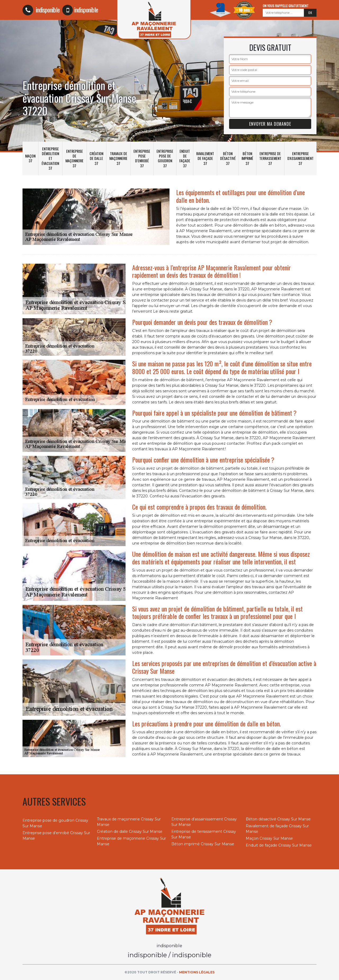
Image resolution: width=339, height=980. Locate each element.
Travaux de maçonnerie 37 (118, 158)
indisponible (41, 10)
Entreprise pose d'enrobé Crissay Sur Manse (56, 836)
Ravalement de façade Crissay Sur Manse (277, 829)
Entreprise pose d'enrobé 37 (142, 158)
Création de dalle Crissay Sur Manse (130, 831)
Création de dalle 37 (96, 158)
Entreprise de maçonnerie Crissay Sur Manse (131, 841)
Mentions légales (197, 972)
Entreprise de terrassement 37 (270, 158)
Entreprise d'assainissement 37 (300, 158)
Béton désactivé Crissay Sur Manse (278, 819)
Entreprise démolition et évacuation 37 (50, 158)
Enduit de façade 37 (185, 158)
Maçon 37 (30, 158)
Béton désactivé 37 (228, 158)
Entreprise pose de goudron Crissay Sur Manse (55, 823)
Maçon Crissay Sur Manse (269, 838)
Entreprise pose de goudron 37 (165, 158)
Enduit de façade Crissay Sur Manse (279, 845)
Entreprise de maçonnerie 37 (74, 158)
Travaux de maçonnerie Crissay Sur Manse (129, 822)
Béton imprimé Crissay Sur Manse (203, 844)
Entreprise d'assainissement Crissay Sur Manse (204, 822)
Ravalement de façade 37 (205, 158)
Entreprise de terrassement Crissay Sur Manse (204, 834)
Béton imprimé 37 (247, 158)
